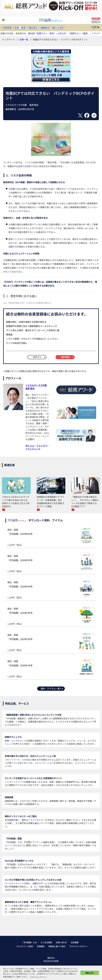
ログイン (96, 22)
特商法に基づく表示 (57, 946)
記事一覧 (24, 39)
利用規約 (41, 946)
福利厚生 (33, 27)
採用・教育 (20, 27)
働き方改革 (58, 27)
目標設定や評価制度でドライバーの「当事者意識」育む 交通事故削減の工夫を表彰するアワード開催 (50, 502)
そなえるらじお (33, 449)
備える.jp (30, 446)
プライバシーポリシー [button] (38, 977)
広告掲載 (75, 942)
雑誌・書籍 (51, 537)
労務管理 (7, 27)
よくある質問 (46, 942)
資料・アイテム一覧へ (52, 688)
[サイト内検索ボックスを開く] (98, 28)
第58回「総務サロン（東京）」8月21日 (47, 33)
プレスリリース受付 (25, 946)
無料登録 (96, 19)
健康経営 (45, 27)
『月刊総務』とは (29, 942)
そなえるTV (42, 446)
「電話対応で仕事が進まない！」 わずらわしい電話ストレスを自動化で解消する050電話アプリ (85, 502)
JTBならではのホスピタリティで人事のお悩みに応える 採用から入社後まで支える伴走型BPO (16, 502)
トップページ (8, 39)
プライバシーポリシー (78, 946)
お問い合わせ (61, 942)
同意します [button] (90, 973)
